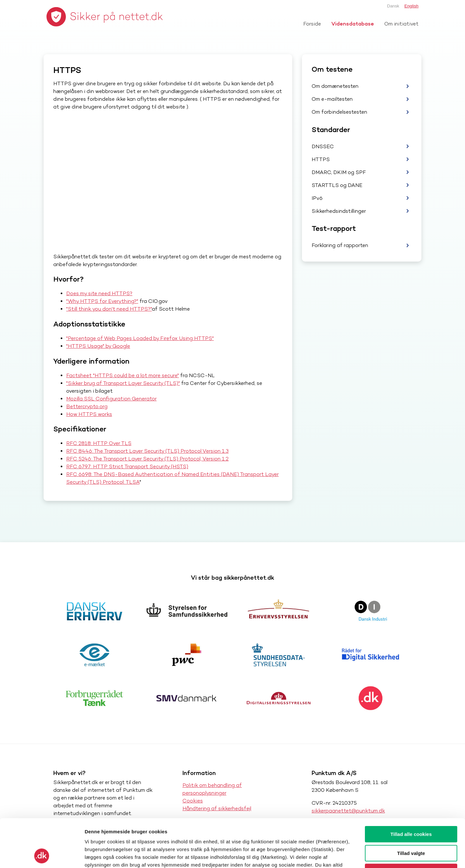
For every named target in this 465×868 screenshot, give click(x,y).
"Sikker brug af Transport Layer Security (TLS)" (123, 383)
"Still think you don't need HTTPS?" (109, 309)
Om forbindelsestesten (339, 112)
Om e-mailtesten (332, 99)
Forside (312, 24)
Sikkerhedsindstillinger (339, 211)
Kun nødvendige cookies (411, 827)
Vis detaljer (336, 855)
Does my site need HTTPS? (99, 293)
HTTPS (321, 159)
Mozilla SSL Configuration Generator (111, 399)
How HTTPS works (89, 414)
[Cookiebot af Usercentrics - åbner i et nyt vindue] (42, 855)
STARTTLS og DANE (337, 185)
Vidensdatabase (353, 24)
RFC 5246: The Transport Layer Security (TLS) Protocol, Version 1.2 (147, 459)
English (411, 6)
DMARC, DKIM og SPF (339, 172)
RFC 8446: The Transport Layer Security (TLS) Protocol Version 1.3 (147, 451)
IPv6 (317, 198)
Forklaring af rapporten (340, 245)
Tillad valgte (411, 808)
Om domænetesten (335, 86)
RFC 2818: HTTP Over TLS (99, 443)
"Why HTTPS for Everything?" (102, 301)
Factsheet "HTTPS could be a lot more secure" (123, 375)
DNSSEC (323, 146)
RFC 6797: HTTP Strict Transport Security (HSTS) (127, 466)
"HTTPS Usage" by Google (98, 346)
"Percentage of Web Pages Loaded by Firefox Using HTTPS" (140, 338)
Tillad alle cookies (411, 789)
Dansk (393, 6)
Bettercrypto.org (87, 406)
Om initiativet (401, 24)
